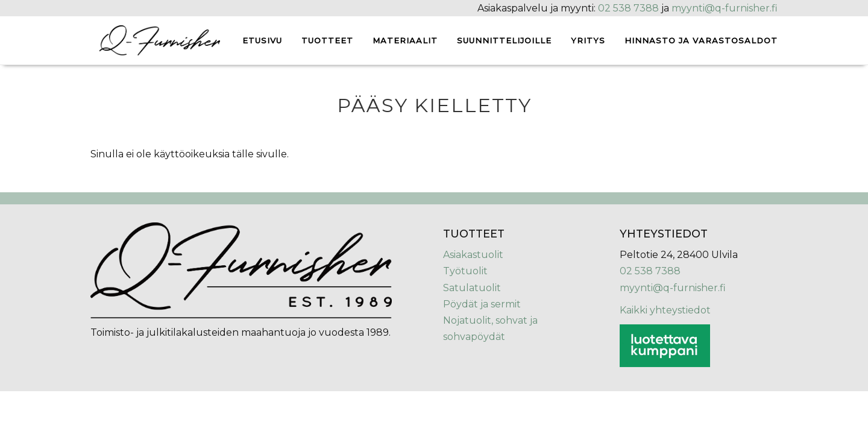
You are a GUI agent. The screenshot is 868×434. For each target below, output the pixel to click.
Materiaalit (405, 40)
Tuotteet (327, 40)
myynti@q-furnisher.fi (725, 8)
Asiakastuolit (473, 255)
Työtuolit (465, 271)
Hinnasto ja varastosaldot (701, 40)
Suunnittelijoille (504, 40)
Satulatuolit (472, 288)
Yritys (588, 40)
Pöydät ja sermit (482, 304)
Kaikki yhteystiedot (665, 310)
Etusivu (262, 40)
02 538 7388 (628, 8)
